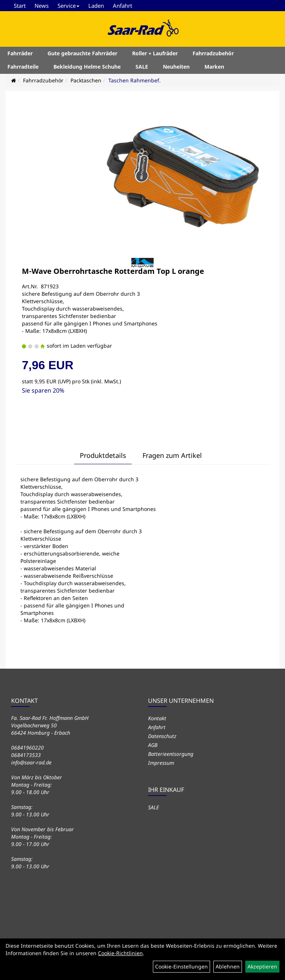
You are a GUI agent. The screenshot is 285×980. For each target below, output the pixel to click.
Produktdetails (103, 455)
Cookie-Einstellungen (181, 966)
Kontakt (157, 718)
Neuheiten (176, 67)
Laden (96, 6)
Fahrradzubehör (213, 53)
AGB (153, 745)
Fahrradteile (23, 67)
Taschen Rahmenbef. (135, 80)
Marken (214, 67)
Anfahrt (122, 6)
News (42, 6)
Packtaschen (86, 80)
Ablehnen (228, 966)
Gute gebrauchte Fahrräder (82, 53)
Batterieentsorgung (171, 754)
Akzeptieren (262, 966)
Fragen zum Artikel (172, 455)
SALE (142, 67)
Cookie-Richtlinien (120, 953)
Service (68, 6)
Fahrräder (20, 53)
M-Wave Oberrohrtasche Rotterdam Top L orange (113, 271)
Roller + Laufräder (155, 53)
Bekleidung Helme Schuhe (87, 67)
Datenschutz (162, 736)
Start (20, 6)
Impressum (161, 763)
